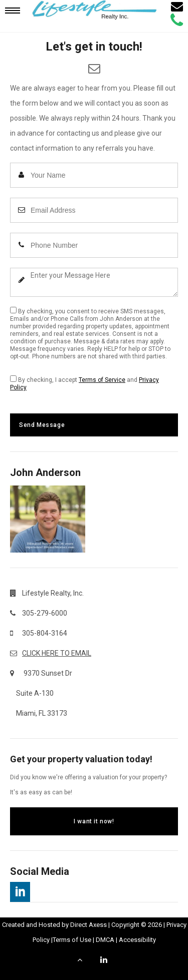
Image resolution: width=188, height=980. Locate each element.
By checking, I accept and (84, 383)
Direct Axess (88, 925)
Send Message (42, 425)
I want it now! (94, 821)
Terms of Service (102, 380)
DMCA (105, 940)
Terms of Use (72, 940)
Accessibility (137, 940)
